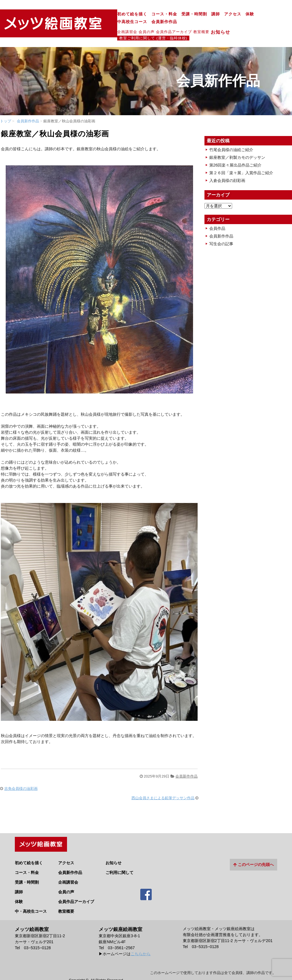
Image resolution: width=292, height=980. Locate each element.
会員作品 (217, 215)
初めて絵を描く (79, 14)
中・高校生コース (31, 896)
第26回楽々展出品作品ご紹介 (236, 152)
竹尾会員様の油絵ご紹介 (231, 136)
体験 (197, 14)
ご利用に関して (119, 857)
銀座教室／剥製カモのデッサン (237, 144)
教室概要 (148, 24)
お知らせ (170, 25)
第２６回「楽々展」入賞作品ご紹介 (241, 159)
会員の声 (94, 24)
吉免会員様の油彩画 (21, 775)
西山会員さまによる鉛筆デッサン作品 (163, 785)
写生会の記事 (221, 230)
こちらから (141, 939)
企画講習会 (74, 24)
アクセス (180, 14)
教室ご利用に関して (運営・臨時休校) (219, 24)
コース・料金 (111, 14)
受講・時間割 (141, 14)
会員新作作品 (252, 14)
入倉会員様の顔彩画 (227, 167)
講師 (163, 14)
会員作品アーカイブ (121, 24)
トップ (6, 108)
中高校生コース (220, 14)
